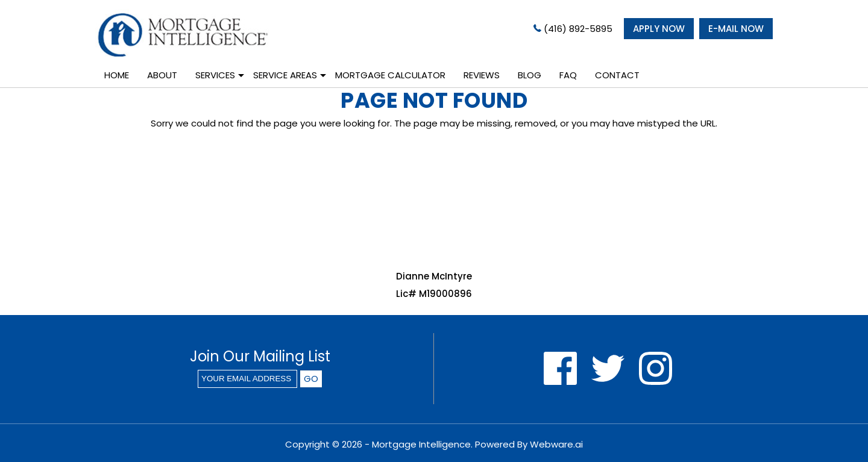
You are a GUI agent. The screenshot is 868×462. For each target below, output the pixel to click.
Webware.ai (556, 444)
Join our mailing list (260, 358)
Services (215, 75)
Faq (568, 75)
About (162, 75)
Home (117, 75)
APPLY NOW (659, 29)
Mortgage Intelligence (421, 444)
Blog (530, 75)
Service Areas (285, 75)
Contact (617, 75)
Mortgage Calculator (390, 75)
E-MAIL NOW (736, 29)
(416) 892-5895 (573, 29)
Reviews (482, 75)
